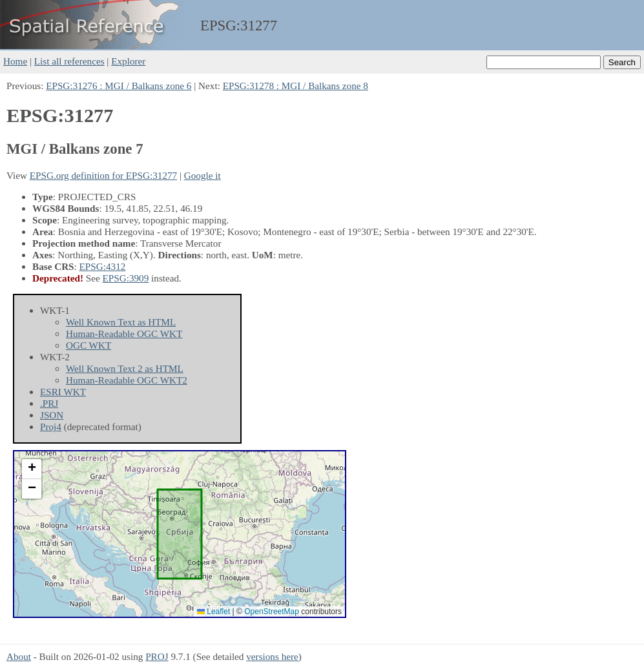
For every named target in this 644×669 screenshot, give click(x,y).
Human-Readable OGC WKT (124, 334)
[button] (32, 469)
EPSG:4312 (103, 266)
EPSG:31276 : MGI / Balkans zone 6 (119, 86)
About (19, 656)
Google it (203, 175)
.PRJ (49, 403)
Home (15, 61)
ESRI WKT (63, 392)
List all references (69, 61)
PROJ (157, 656)
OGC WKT (88, 345)
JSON (52, 415)
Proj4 (51, 427)
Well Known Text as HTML (121, 322)
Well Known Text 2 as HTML (125, 368)
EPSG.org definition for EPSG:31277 (103, 175)
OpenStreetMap (272, 612)
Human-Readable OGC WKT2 (127, 380)
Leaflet (213, 612)
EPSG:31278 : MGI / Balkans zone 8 (296, 86)
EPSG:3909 (126, 278)
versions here (272, 656)
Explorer (128, 61)
